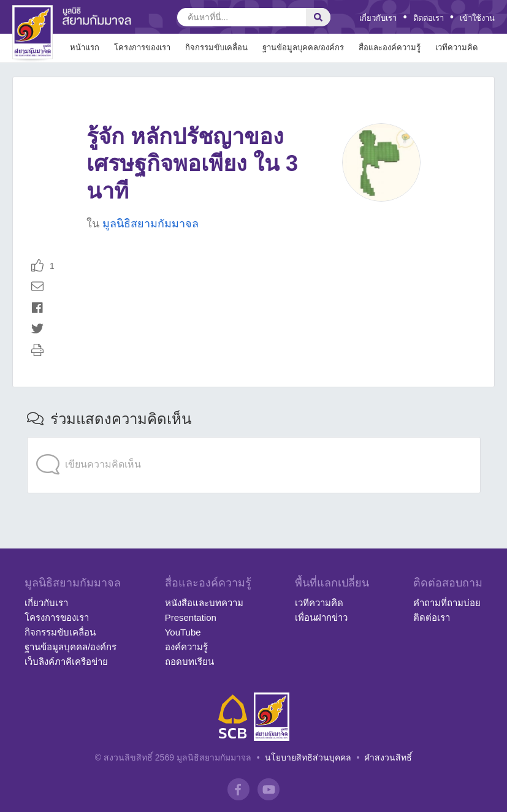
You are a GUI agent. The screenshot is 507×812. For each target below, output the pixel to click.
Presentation (191, 617)
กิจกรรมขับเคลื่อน (60, 632)
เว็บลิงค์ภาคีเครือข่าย (66, 662)
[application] (253, 440)
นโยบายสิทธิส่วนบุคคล (308, 757)
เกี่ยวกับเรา (378, 18)
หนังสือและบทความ (204, 603)
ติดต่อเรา (429, 18)
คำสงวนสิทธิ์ (388, 757)
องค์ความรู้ (186, 647)
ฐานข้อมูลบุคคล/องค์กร (71, 647)
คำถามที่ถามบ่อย (447, 603)
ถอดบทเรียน (189, 662)
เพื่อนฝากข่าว (321, 617)
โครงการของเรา (57, 617)
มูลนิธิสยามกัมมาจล (151, 224)
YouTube (183, 632)
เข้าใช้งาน (477, 18)
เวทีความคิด (319, 603)
